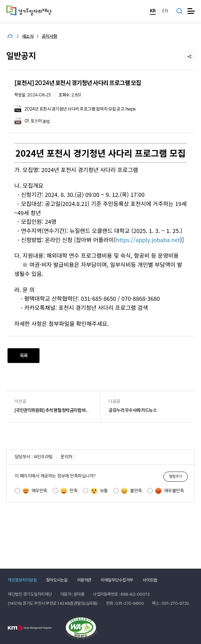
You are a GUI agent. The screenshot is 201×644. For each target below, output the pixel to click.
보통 (99, 491)
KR (153, 11)
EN (165, 11)
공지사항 (50, 36)
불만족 (131, 491)
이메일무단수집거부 (117, 580)
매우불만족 (169, 491)
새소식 (28, 36)
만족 (69, 491)
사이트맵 (150, 580)
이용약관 (84, 580)
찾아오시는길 (57, 580)
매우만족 (35, 491)
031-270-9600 (130, 603)
